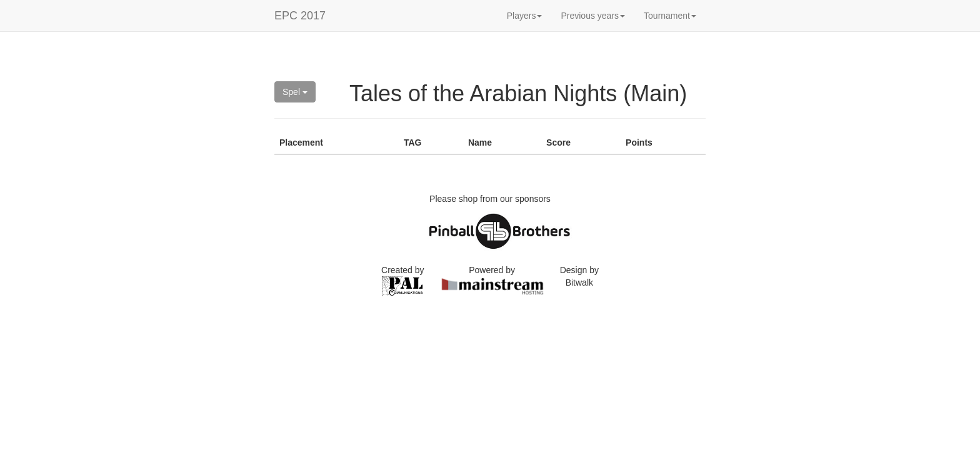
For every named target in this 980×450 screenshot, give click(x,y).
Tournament (670, 16)
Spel (295, 92)
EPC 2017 (300, 16)
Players (525, 16)
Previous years (593, 16)
